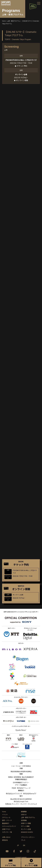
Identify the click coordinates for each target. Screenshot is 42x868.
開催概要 (24, 812)
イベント (5, 815)
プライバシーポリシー (28, 837)
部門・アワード (7, 820)
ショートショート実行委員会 (21, 766)
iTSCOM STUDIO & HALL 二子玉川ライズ (21, 60)
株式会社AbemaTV (30, 794)
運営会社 (5, 840)
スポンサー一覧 (7, 832)
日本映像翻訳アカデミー (21, 783)
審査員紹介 (6, 823)
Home (4, 812)
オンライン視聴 (22, 80)
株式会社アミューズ (24, 788)
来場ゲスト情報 (26, 823)
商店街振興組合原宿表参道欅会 (21, 772)
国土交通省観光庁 (28, 777)
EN (24, 845)
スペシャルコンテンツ (9, 826)
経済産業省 (17, 777)
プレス (23, 840)
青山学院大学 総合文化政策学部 (21, 799)
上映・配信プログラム (28, 818)
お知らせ (24, 815)
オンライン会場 (26, 829)
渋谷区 (14, 788)
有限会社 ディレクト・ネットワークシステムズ (21, 804)
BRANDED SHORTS (27, 832)
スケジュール (6, 818)
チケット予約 (22, 66)
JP (18, 845)
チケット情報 (25, 826)
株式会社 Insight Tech (21, 802)
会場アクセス (6, 829)
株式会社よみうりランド (14, 794)
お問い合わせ (6, 837)
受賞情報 (24, 820)
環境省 (10, 777)
